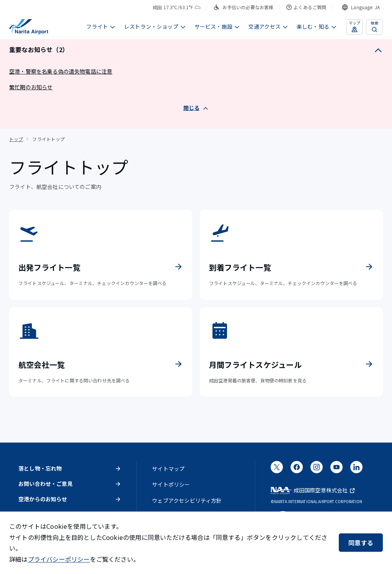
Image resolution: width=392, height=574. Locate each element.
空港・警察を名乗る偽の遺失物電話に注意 (61, 71)
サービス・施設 (217, 26)
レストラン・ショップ (155, 26)
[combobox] (361, 7)
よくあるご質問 (306, 7)
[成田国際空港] (29, 27)
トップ (16, 139)
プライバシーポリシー (59, 559)
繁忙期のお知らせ (31, 87)
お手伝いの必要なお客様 (243, 7)
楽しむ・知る (317, 26)
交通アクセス (268, 26)
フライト (101, 26)
